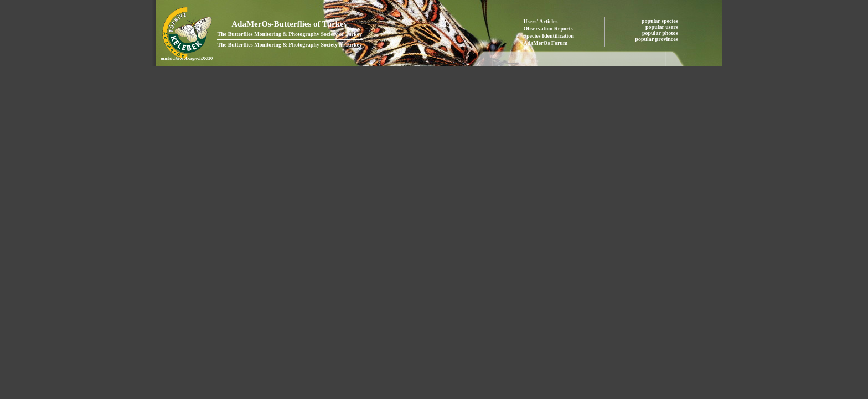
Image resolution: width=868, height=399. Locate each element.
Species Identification (549, 36)
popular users (662, 27)
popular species (660, 21)
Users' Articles (541, 21)
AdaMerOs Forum (546, 43)
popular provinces (657, 39)
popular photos (661, 33)
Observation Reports (548, 29)
